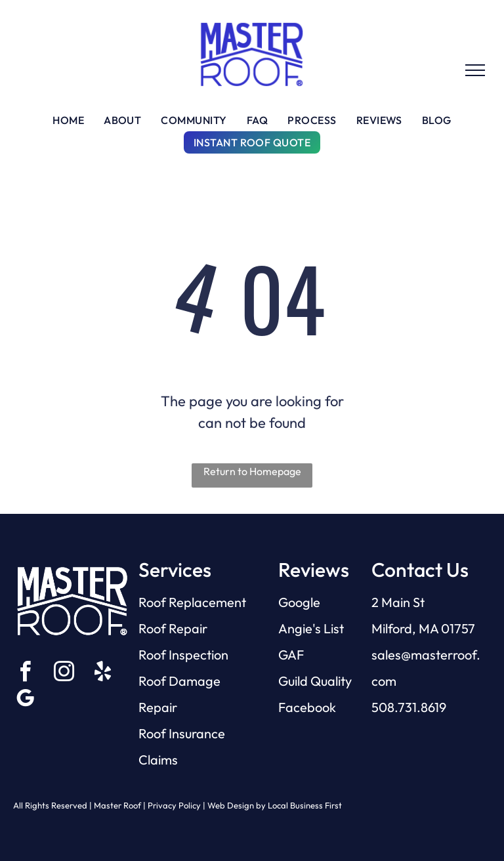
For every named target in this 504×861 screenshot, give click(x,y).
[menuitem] (68, 120)
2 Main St (398, 602)
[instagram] (64, 674)
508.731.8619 (409, 707)
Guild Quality (315, 681)
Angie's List (311, 628)
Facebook (307, 707)
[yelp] (102, 674)
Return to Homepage (252, 471)
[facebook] (25, 674)
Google (299, 602)
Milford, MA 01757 (423, 628)
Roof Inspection (183, 655)
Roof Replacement (192, 602)
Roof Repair (173, 628)
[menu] (475, 70)
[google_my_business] (25, 701)
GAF (291, 655)
